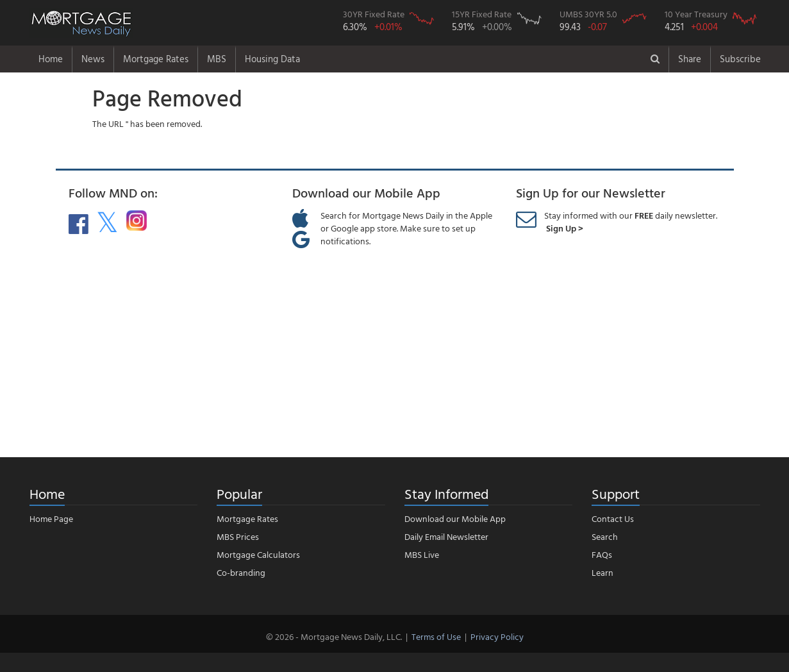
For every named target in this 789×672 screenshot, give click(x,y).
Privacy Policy (497, 636)
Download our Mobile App (455, 518)
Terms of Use (436, 636)
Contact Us (613, 518)
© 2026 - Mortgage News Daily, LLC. (334, 636)
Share (690, 59)
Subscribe (740, 59)
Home (51, 59)
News (93, 59)
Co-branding (241, 572)
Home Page (51, 518)
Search (605, 536)
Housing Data (272, 59)
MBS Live (422, 554)
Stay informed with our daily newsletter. (631, 222)
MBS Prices (238, 536)
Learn (602, 572)
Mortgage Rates (156, 59)
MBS (217, 59)
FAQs (602, 554)
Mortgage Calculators (258, 554)
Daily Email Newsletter (446, 536)
